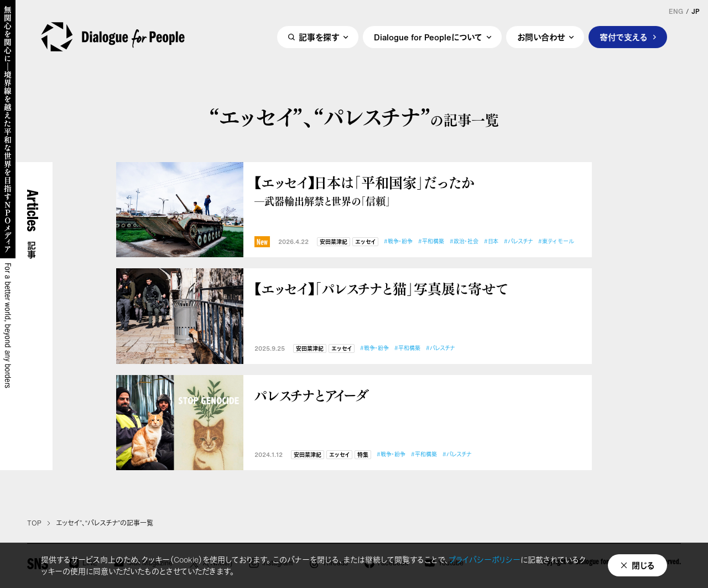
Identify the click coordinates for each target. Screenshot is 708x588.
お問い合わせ (541, 37)
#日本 (491, 241)
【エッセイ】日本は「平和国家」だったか (418, 191)
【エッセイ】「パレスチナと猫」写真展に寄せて (381, 288)
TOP (34, 523)
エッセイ (365, 242)
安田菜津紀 (334, 242)
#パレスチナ (518, 241)
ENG (676, 12)
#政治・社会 (464, 241)
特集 (363, 455)
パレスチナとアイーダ (312, 395)
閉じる (643, 565)
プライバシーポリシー (485, 560)
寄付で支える (624, 37)
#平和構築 (431, 241)
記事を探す (319, 37)
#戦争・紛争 (398, 241)
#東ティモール (556, 241)
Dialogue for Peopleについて (428, 37)
